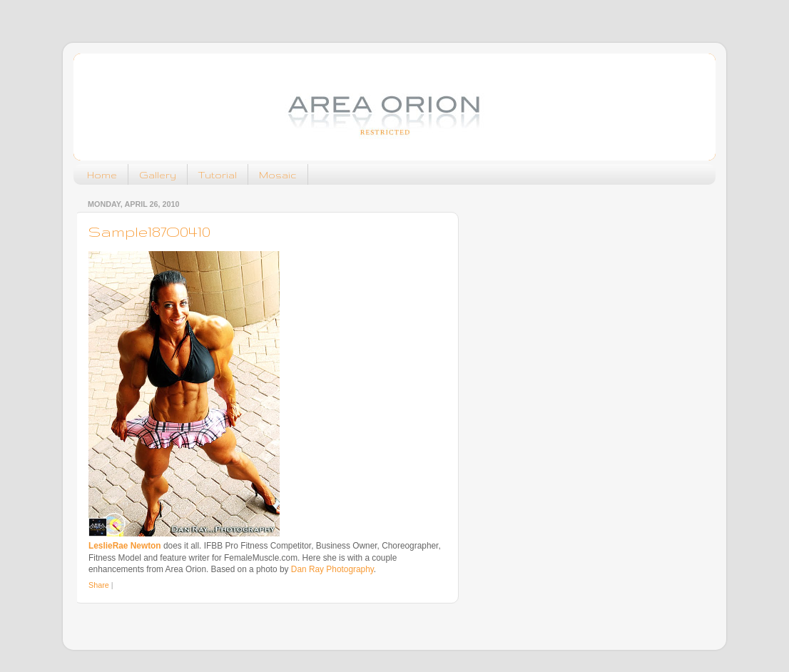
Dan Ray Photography (332, 569)
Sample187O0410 (149, 231)
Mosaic (278, 175)
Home (102, 175)
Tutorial (218, 175)
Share (99, 585)
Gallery (158, 175)
